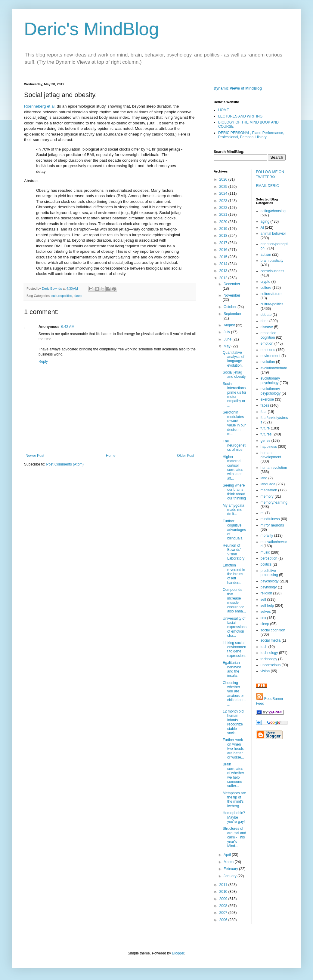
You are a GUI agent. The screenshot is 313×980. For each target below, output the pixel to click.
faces (265, 405)
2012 (224, 278)
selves (266, 612)
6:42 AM (68, 327)
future (265, 428)
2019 (224, 229)
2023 (224, 201)
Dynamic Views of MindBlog (238, 88)
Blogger (178, 953)
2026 (224, 179)
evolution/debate (274, 368)
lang (264, 478)
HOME (224, 110)
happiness (269, 447)
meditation (269, 490)
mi (263, 513)
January (231, 876)
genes (266, 441)
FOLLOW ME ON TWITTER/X (270, 174)
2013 (224, 271)
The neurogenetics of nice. (234, 446)
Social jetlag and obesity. (235, 374)
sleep (78, 296)
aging (265, 221)
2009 (224, 899)
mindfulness (270, 519)
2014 (224, 264)
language (268, 484)
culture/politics (62, 296)
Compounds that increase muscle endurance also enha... (234, 600)
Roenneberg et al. (40, 106)
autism (266, 255)
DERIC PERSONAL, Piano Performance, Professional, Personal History (251, 135)
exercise (267, 399)
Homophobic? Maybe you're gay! (234, 817)
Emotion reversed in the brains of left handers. (234, 574)
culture (266, 288)
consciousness (273, 271)
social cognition (273, 630)
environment (271, 356)
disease (267, 327)
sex (263, 618)
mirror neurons (272, 525)
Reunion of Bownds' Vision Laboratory (234, 552)
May (228, 346)
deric (265, 321)
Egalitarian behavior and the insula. (232, 669)
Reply (43, 362)
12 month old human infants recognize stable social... (233, 722)
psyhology (269, 587)
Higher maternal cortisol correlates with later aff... (233, 468)
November (232, 295)
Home (111, 456)
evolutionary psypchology (271, 391)
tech (264, 647)
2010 (224, 892)
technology (269, 653)
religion (267, 593)
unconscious (271, 665)
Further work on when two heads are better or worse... (233, 749)
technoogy (269, 659)
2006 (224, 920)
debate (266, 315)
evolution (268, 362)
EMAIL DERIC (268, 186)
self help (267, 606)
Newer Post (35, 456)
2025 (224, 187)
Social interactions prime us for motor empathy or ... (234, 395)
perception (269, 558)
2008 (224, 906)
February (231, 869)
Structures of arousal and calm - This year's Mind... (234, 837)
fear (264, 412)
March (229, 862)
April (228, 855)
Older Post (186, 456)
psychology (270, 581)
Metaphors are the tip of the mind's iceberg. (234, 800)
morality (267, 536)
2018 (224, 236)
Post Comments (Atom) (65, 464)
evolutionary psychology (270, 380)
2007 (224, 913)
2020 (224, 222)
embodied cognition (269, 335)
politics (266, 564)
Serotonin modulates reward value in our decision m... (234, 423)
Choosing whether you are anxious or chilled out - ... (234, 694)
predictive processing (269, 573)
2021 (224, 215)
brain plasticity (272, 261)
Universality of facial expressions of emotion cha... (235, 627)
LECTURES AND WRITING (240, 116)
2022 (224, 208)
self (263, 600)
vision (265, 671)
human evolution (274, 468)
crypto (266, 282)
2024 (224, 194)
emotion (267, 343)
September (232, 314)
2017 (224, 243)
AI (262, 227)
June (228, 339)
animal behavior (273, 234)
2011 (224, 885)
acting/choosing (273, 211)
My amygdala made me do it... (233, 510)
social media (271, 640)
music (265, 552)
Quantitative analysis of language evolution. (234, 359)
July (227, 332)
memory (267, 496)
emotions (268, 350)
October (231, 307)
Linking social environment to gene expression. (234, 649)
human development (271, 455)
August (230, 325)
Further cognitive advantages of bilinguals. (234, 530)
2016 (224, 250)
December (232, 284)
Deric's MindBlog (91, 29)
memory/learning (274, 502)
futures (266, 434)
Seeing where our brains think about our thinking (234, 492)
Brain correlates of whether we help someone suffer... (233, 775)
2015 (224, 257)
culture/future (271, 294)
